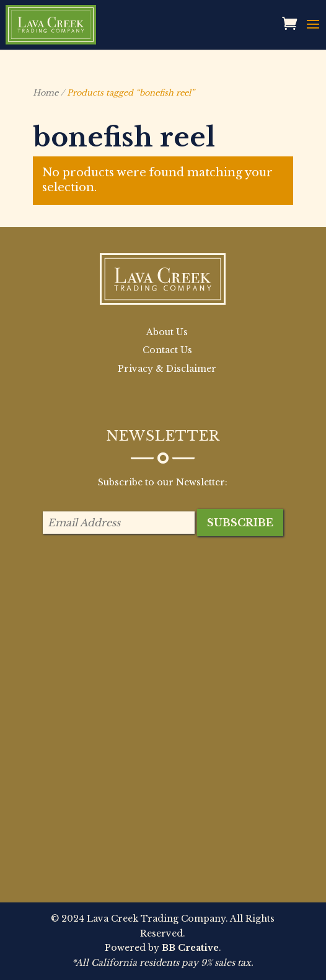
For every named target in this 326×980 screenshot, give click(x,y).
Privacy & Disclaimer (167, 369)
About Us (167, 332)
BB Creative (190, 948)
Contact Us (167, 350)
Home (46, 93)
